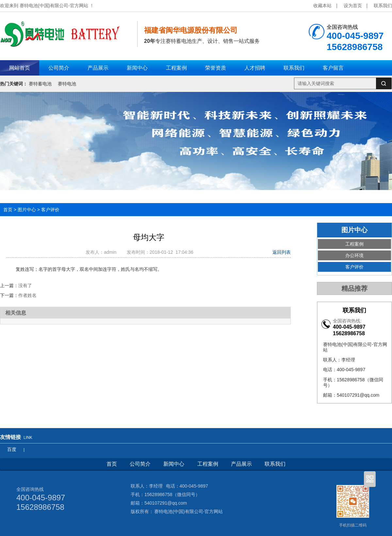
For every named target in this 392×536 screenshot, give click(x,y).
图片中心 (27, 210)
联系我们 (383, 6)
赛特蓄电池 (40, 84)
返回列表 (282, 252)
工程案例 (354, 244)
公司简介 (140, 464)
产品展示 (241, 464)
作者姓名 (27, 295)
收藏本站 (322, 6)
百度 (12, 449)
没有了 (25, 285)
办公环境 (354, 255)
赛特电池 (67, 84)
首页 (8, 210)
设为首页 (353, 6)
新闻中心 (174, 464)
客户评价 (50, 210)
